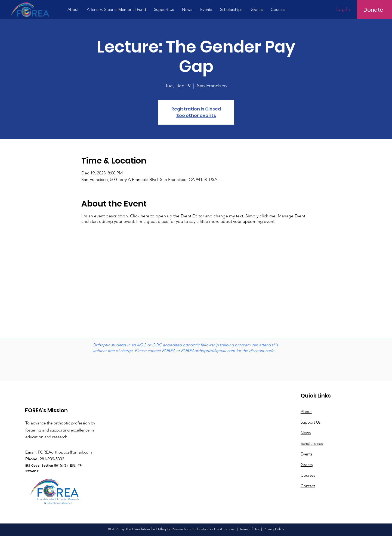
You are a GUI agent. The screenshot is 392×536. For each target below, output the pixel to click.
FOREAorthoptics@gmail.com (208, 351)
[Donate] (373, 10)
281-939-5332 (52, 459)
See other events (196, 115)
